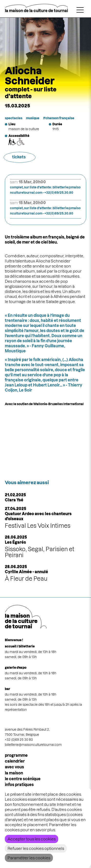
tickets (19, 157)
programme (16, 755)
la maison (14, 773)
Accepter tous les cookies (32, 839)
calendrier (15, 761)
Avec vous (14, 767)
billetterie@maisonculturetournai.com (33, 745)
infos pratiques (19, 785)
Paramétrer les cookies (29, 858)
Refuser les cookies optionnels (36, 848)
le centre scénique (23, 779)
